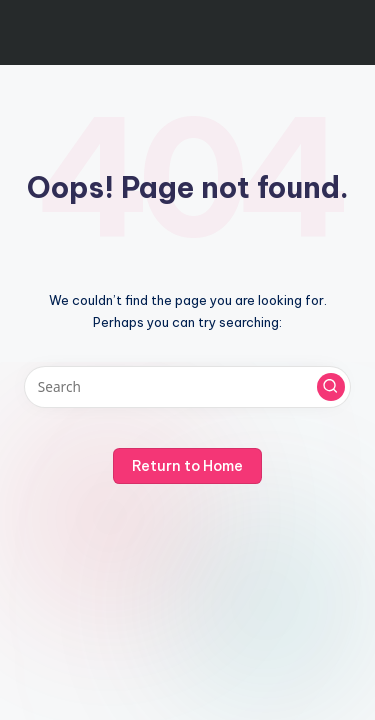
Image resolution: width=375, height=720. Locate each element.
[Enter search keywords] (187, 387)
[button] (331, 387)
